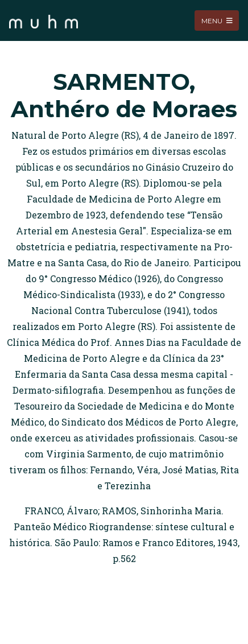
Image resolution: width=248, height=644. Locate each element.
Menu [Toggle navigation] (217, 20)
